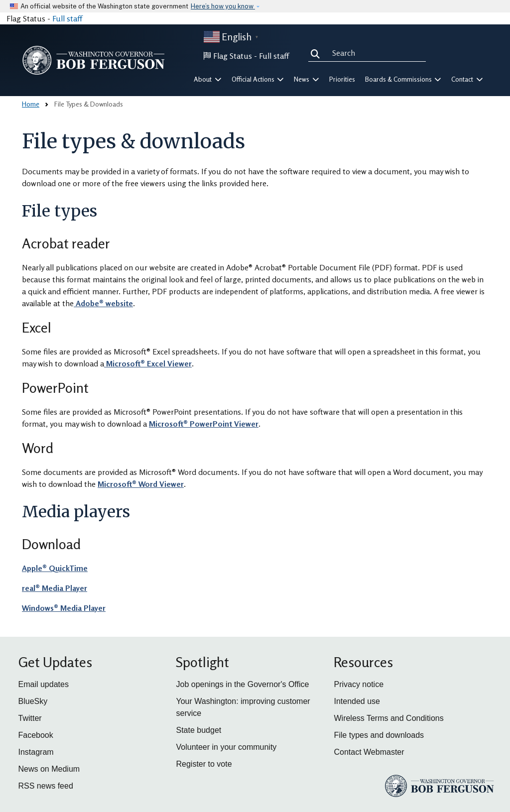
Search (317, 53)
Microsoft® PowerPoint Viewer (204, 424)
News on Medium (49, 769)
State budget (198, 730)
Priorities (342, 79)
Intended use (357, 701)
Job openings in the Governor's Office (242, 684)
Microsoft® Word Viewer (141, 484)
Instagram (36, 752)
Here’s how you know (223, 6)
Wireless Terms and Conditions (388, 718)
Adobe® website (103, 303)
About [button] (208, 79)
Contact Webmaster (369, 752)
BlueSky (33, 701)
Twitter (30, 718)
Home (31, 104)
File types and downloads (379, 735)
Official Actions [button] (258, 79)
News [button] (307, 79)
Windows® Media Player (64, 608)
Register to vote (204, 764)
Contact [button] (467, 79)
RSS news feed (46, 786)
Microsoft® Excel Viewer (148, 363)
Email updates (44, 684)
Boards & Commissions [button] (403, 79)
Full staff (67, 18)
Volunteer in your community (226, 747)
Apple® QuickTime (55, 568)
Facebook (36, 735)
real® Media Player (55, 588)
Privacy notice (359, 684)
